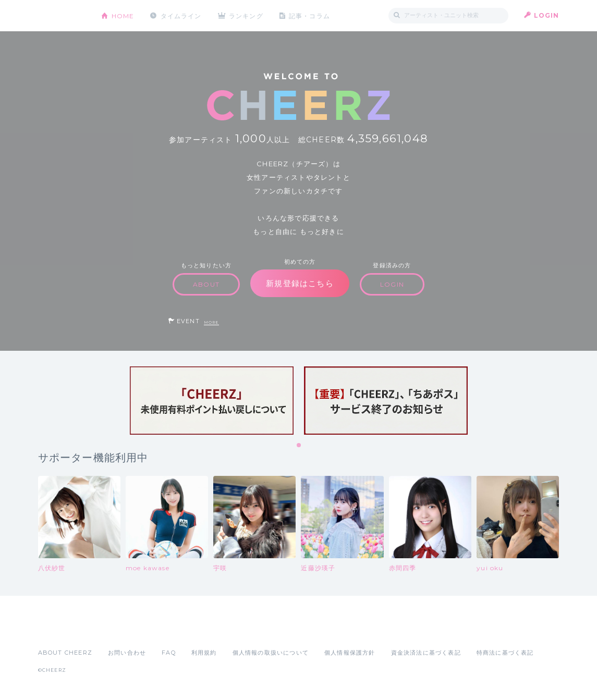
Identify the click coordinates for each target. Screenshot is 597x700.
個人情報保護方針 (350, 653)
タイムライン (181, 15)
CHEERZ (62, 16)
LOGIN (547, 15)
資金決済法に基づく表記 (426, 653)
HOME (123, 15)
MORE (211, 322)
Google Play (117, 630)
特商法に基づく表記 (505, 653)
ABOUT (206, 284)
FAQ (169, 653)
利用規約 (204, 653)
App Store (62, 630)
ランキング (247, 15)
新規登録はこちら (300, 283)
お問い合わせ (127, 653)
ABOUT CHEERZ (65, 653)
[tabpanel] (212, 401)
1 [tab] (299, 446)
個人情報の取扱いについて (271, 653)
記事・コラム (310, 15)
